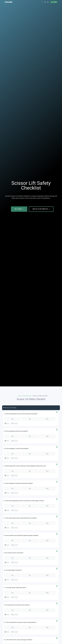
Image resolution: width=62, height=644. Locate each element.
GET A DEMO (54, 2)
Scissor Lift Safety (11, 408)
